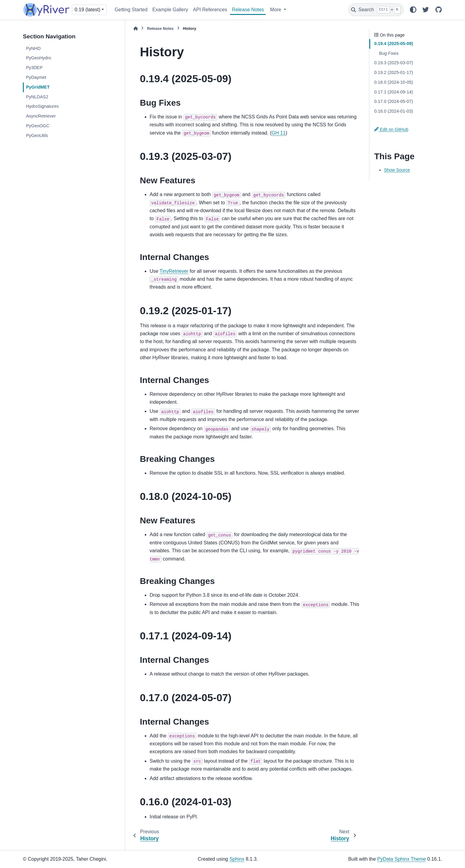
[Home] (136, 28)
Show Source (397, 170)
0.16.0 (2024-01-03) (394, 111)
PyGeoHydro (38, 58)
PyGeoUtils (37, 135)
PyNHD (33, 48)
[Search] (376, 10)
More (276, 10)
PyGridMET (38, 87)
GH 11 (279, 133)
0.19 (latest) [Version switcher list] (87, 10)
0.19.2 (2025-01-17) (394, 72)
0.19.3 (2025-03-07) (394, 63)
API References (210, 10)
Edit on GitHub (391, 129)
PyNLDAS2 (37, 97)
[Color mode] (413, 10)
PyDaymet (36, 77)
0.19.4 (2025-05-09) (394, 44)
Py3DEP (34, 68)
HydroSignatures (42, 106)
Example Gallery (170, 10)
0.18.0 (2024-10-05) (394, 82)
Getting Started (131, 10)
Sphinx (237, 859)
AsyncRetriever (41, 116)
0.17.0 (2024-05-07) (394, 101)
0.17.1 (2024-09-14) (394, 92)
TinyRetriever (174, 271)
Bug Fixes (389, 53)
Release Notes (248, 10)
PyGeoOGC (38, 126)
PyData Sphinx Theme (402, 859)
